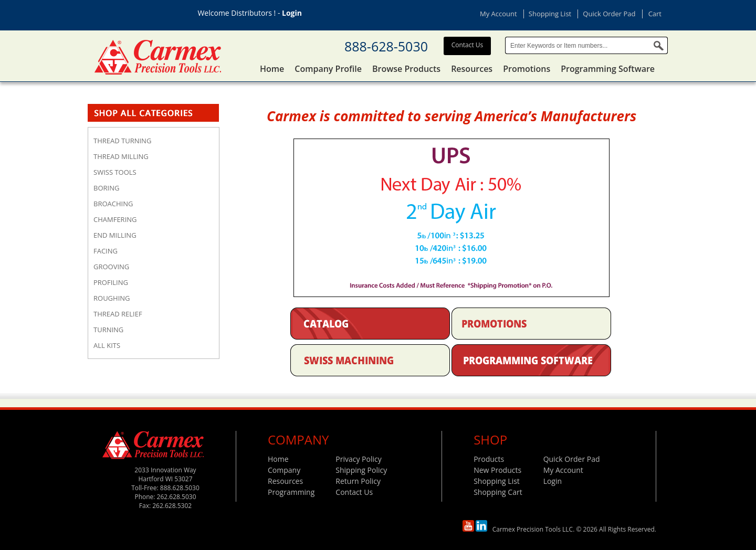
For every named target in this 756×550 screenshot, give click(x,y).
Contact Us (468, 45)
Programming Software (608, 69)
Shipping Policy (361, 470)
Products (489, 459)
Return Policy (358, 481)
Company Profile (328, 69)
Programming (291, 492)
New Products (497, 470)
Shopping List (550, 14)
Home (272, 69)
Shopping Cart (498, 492)
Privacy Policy (358, 459)
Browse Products (406, 69)
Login (292, 13)
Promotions (527, 69)
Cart (655, 14)
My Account (498, 14)
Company (284, 470)
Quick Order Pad (609, 14)
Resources (472, 69)
